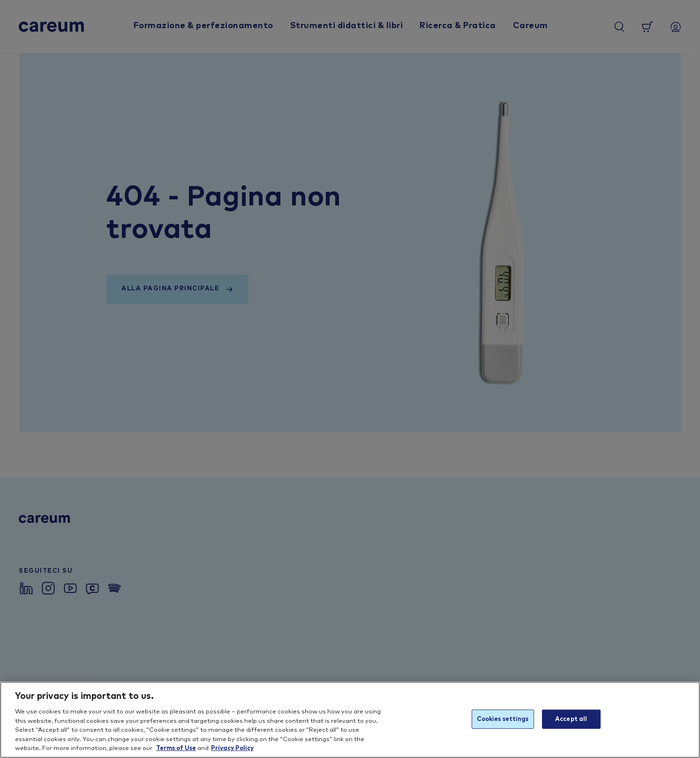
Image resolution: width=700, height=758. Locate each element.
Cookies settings (503, 719)
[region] (350, 720)
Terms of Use (176, 748)
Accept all (571, 719)
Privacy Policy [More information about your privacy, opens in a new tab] (232, 748)
